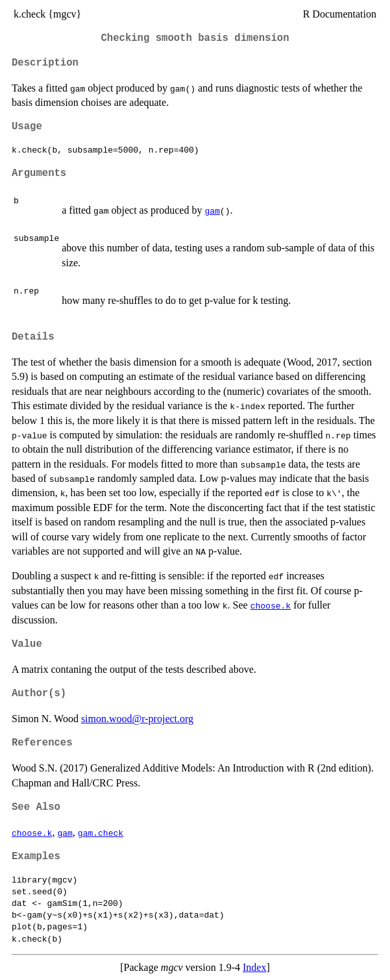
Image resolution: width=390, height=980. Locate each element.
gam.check (101, 833)
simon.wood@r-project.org (137, 719)
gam (212, 210)
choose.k (271, 605)
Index (254, 967)
